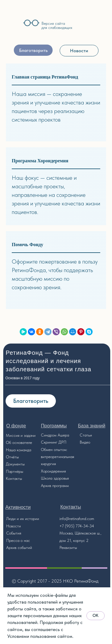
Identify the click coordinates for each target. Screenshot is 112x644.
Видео (85, 442)
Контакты (14, 478)
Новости (14, 526)
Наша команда (19, 450)
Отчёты (12, 457)
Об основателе (19, 442)
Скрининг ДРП (54, 442)
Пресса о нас (18, 540)
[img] (12, 24)
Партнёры (15, 471)
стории (33, 519)
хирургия (48, 464)
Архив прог (50, 486)
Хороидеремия (53, 471)
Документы (15, 464)
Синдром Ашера (55, 435)
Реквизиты (68, 547)
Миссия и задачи (21, 435)
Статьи (86, 435)
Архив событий (19, 547)
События (14, 533)
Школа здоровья (55, 478)
